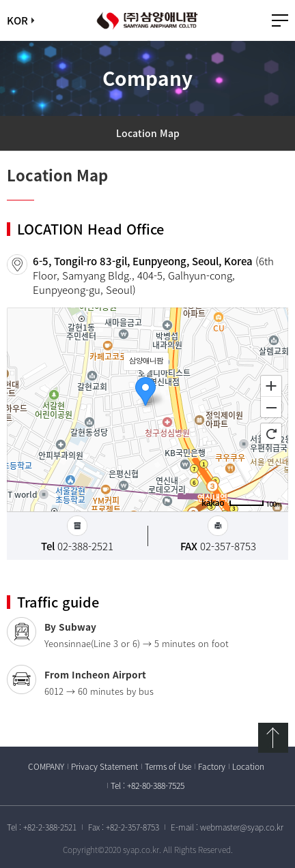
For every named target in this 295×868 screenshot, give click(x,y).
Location (248, 766)
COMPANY (46, 766)
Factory (212, 766)
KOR (17, 20)
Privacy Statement (104, 766)
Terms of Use (168, 766)
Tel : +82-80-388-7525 (147, 785)
